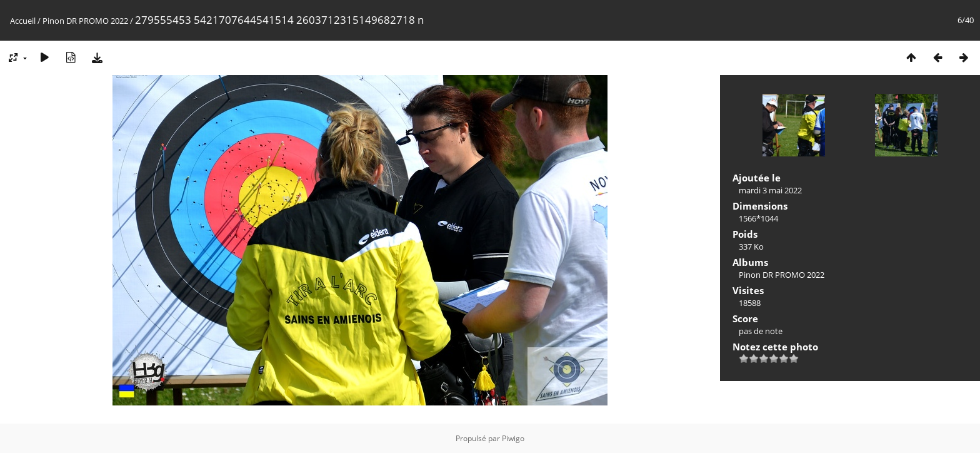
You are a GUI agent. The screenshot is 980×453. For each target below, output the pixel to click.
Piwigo (513, 438)
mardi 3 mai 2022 (770, 190)
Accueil (23, 21)
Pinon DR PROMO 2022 (85, 21)
